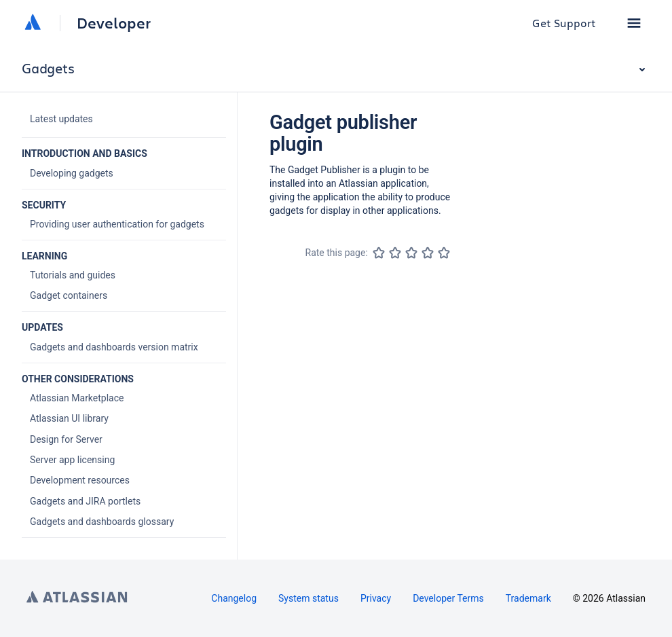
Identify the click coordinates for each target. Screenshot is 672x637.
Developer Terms (448, 598)
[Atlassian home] (33, 23)
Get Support (564, 23)
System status (309, 598)
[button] (634, 23)
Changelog (234, 598)
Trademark (528, 598)
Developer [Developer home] (114, 23)
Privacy (376, 598)
